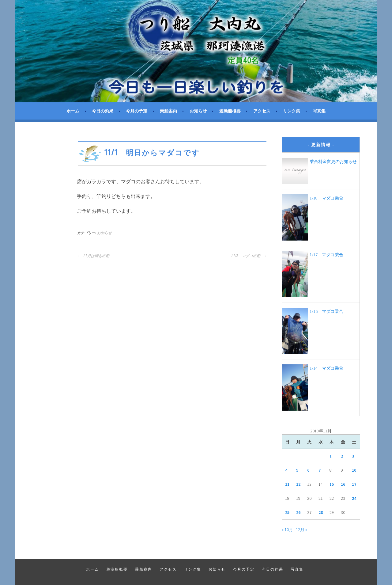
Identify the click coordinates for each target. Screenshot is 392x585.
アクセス (262, 111)
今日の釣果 (103, 111)
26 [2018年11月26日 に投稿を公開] (298, 512)
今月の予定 (137, 111)
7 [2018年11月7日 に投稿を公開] (320, 470)
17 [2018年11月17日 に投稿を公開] (354, 484)
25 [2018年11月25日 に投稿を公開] (287, 512)
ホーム (73, 111)
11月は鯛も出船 (93, 256)
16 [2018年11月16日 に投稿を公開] (343, 484)
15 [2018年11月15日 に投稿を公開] (332, 484)
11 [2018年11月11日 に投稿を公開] (287, 484)
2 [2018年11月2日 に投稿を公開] (342, 456)
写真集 (319, 111)
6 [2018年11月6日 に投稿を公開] (308, 470)
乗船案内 (168, 111)
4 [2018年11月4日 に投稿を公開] (286, 470)
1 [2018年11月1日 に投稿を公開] (331, 456)
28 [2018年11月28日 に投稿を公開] (321, 512)
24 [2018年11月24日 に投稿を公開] (354, 498)
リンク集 (292, 111)
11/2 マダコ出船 (249, 256)
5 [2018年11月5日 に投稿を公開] (297, 470)
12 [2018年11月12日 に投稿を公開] (298, 484)
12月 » (302, 530)
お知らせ (198, 111)
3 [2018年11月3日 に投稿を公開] (353, 456)
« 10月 (287, 530)
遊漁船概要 (230, 111)
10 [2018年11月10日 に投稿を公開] (354, 470)
